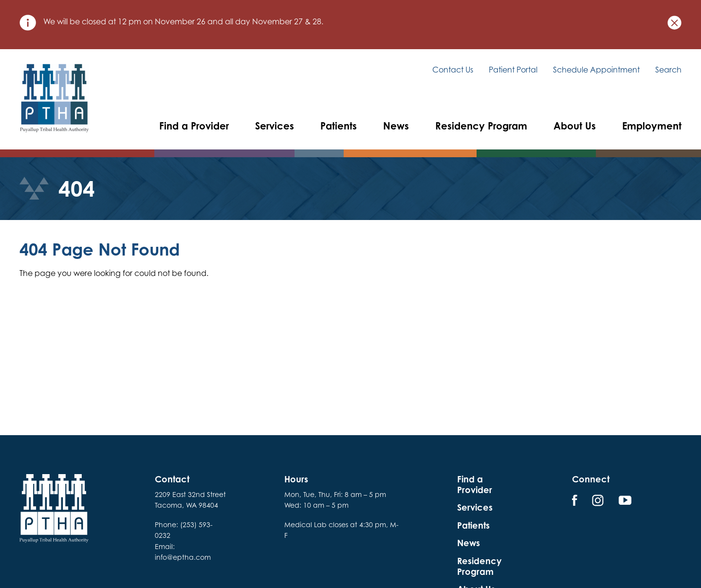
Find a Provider (194, 126)
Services (275, 126)
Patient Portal (513, 70)
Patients (339, 126)
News (396, 126)
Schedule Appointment (596, 70)
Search (668, 70)
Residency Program (481, 126)
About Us (575, 126)
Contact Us (453, 70)
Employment (652, 126)
